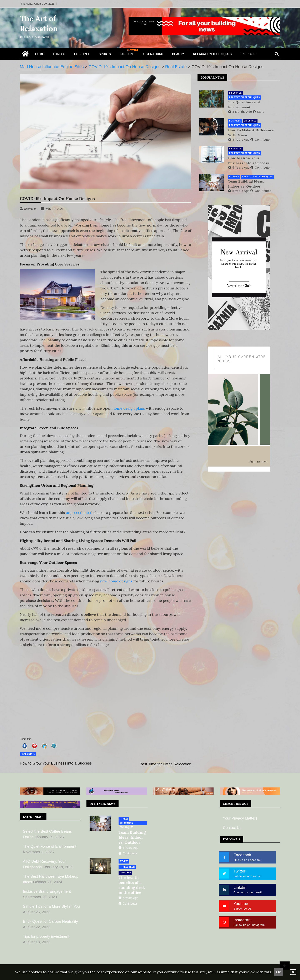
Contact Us (232, 828)
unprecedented (79, 513)
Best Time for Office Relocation (166, 764)
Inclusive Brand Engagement (47, 891)
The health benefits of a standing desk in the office (132, 885)
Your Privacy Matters (240, 818)
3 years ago (238, 139)
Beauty (178, 54)
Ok (278, 972)
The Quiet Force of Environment (243, 104)
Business (234, 120)
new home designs (116, 581)
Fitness (59, 54)
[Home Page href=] (25, 55)
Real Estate (28, 754)
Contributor (260, 139)
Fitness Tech (127, 867)
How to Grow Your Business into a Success (56, 763)
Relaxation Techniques (212, 54)
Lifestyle (82, 54)
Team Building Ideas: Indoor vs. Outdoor (245, 183)
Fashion (128, 52)
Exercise (248, 54)
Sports (105, 54)
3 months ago (239, 111)
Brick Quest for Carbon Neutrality (50, 921)
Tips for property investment (46, 936)
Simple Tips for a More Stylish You (51, 906)
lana (258, 111)
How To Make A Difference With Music (250, 132)
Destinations (152, 54)
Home (40, 54)
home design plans (129, 408)
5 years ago (238, 167)
